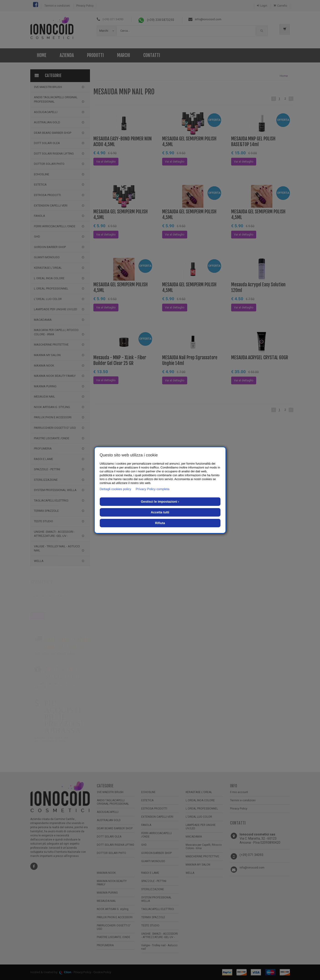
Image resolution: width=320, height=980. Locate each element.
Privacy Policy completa (153, 489)
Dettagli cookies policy (116, 489)
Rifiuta (160, 523)
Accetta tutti (160, 512)
